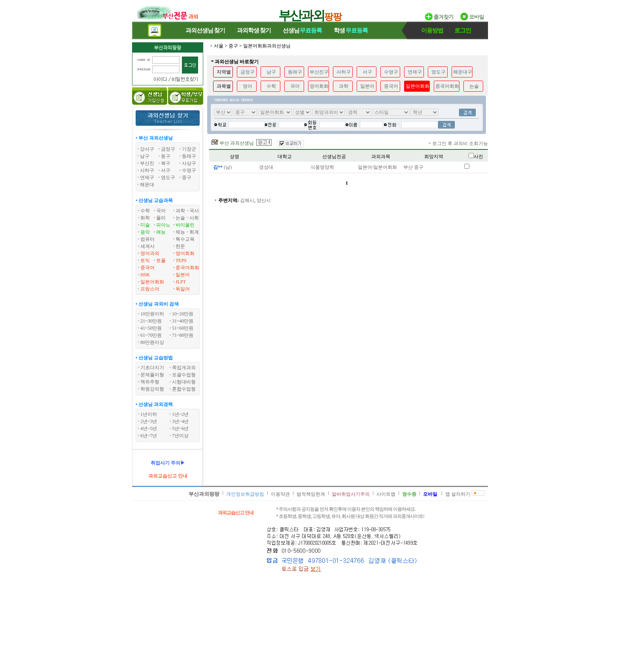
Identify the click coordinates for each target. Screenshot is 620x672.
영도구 (439, 72)
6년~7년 (149, 436)
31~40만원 (183, 321)
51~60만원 (183, 328)
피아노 (163, 225)
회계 (194, 232)
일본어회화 (152, 282)
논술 (180, 218)
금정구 (248, 72)
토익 (145, 260)
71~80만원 (183, 335)
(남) (222, 167)
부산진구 (319, 72)
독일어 (183, 289)
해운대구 (463, 72)
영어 (248, 86)
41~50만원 (151, 328)
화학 (145, 218)
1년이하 (149, 414)
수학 (145, 211)
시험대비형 (184, 382)
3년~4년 (181, 421)
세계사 (147, 246)
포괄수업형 (184, 375)
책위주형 (150, 382)
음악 (145, 232)
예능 (161, 232)
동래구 (295, 72)
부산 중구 (413, 167)
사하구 (344, 72)
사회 (194, 218)
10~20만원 (183, 314)
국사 (194, 211)
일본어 (183, 275)
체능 (180, 232)
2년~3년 (149, 421)
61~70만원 (151, 335)
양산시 (264, 200)
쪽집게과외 (184, 368)
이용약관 (280, 494)
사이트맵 (386, 494)
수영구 (391, 72)
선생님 (302, 30)
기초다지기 (152, 368)
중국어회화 (187, 268)
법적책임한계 (311, 494)
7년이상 (180, 436)
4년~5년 (149, 428)
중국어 (147, 268)
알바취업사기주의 (351, 494)
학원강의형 (152, 389)
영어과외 (150, 253)
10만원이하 (152, 314)
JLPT (181, 282)
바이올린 (185, 225)
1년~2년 (181, 414)
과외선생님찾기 (205, 30)
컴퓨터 (147, 239)
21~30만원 (151, 321)
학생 (351, 30)
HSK (145, 275)
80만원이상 (152, 342)
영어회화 (185, 253)
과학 (180, 211)
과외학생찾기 (254, 30)
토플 (161, 260)
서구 (367, 72)
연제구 (415, 72)
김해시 (247, 200)
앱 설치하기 (458, 494)
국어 (161, 211)
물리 (161, 218)
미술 (145, 225)
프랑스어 (150, 289)
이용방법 (432, 30)
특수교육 (185, 239)
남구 (271, 72)
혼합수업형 (184, 389)
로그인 (463, 30)
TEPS (181, 260)
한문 (180, 246)
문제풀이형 (152, 375)
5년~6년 (181, 428)
